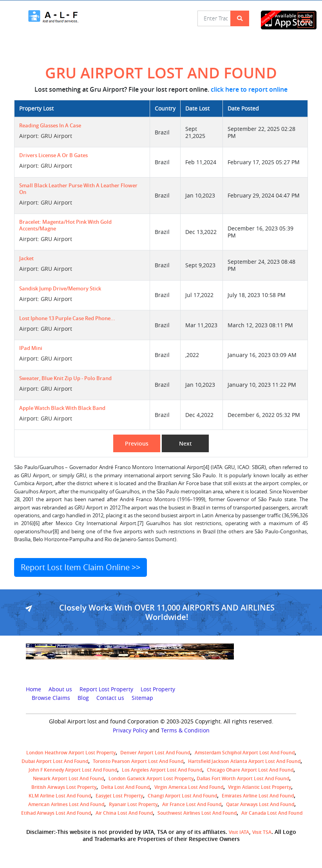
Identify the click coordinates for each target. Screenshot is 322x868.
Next (185, 443)
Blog (83, 698)
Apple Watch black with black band (62, 408)
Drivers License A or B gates (53, 155)
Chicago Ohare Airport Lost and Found (250, 770)
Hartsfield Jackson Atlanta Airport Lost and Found (244, 761)
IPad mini (31, 348)
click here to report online (249, 89)
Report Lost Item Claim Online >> (80, 567)
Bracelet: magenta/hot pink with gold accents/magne (65, 225)
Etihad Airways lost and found (56, 813)
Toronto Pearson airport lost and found (138, 761)
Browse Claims (51, 698)
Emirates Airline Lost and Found (258, 796)
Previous (137, 443)
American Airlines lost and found (66, 804)
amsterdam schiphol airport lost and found (245, 753)
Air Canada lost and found (272, 813)
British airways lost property (64, 787)
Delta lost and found (125, 787)
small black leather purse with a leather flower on (78, 189)
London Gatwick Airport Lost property (151, 778)
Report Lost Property (106, 689)
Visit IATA (239, 832)
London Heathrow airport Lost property (71, 753)
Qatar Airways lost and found (260, 804)
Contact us (110, 698)
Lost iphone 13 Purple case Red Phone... (67, 318)
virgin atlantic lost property (260, 787)
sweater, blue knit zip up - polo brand (65, 378)
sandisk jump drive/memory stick (60, 289)
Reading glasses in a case (50, 126)
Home (33, 689)
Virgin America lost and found (189, 787)
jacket (26, 258)
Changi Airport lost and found (182, 796)
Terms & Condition (185, 730)
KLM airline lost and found (60, 796)
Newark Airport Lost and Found (68, 778)
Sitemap (142, 698)
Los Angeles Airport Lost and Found (162, 770)
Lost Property (158, 689)
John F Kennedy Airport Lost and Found (73, 770)
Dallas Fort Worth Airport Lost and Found (243, 778)
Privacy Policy (130, 730)
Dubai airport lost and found (55, 761)
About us (60, 689)
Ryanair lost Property (133, 804)
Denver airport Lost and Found (155, 753)
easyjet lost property (119, 796)
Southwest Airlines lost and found (197, 813)
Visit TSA (262, 832)
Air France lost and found (192, 804)
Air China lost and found (124, 813)
